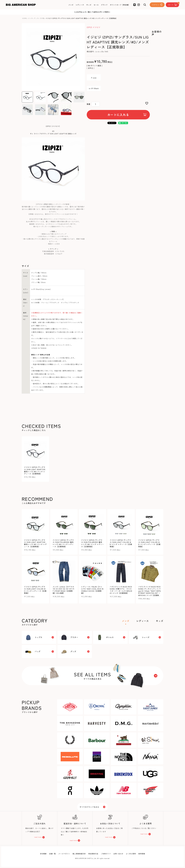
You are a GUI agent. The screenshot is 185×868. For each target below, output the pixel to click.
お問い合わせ (118, 854)
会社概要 (43, 854)
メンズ (30, 18)
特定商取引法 (93, 854)
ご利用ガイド (106, 854)
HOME (24, 18)
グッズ (36, 18)
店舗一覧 (53, 854)
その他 (42, 18)
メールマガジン (64, 854)
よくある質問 (131, 854)
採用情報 (142, 854)
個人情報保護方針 (79, 854)
